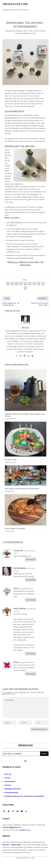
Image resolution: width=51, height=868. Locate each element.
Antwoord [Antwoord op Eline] (31, 674)
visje (19, 194)
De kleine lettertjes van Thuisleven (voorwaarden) (24, 796)
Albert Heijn (16, 845)
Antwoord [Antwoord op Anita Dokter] (31, 654)
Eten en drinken (40, 31)
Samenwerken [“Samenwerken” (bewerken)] (10, 781)
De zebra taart (11, 460)
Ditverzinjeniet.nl (16, 223)
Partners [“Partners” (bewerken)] (8, 785)
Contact (7, 778)
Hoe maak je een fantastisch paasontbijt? (22, 489)
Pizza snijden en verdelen (15, 528)
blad (38, 192)
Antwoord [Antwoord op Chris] (31, 600)
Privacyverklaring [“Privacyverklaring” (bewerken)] (11, 792)
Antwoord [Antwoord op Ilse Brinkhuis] (31, 580)
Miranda (19, 31)
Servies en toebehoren (23, 33)
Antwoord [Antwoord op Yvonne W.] (31, 559)
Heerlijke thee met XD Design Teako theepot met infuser (25, 415)
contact (23, 830)
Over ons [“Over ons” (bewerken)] (8, 774)
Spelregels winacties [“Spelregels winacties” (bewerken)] (12, 789)
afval (32, 123)
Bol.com (6, 845)
